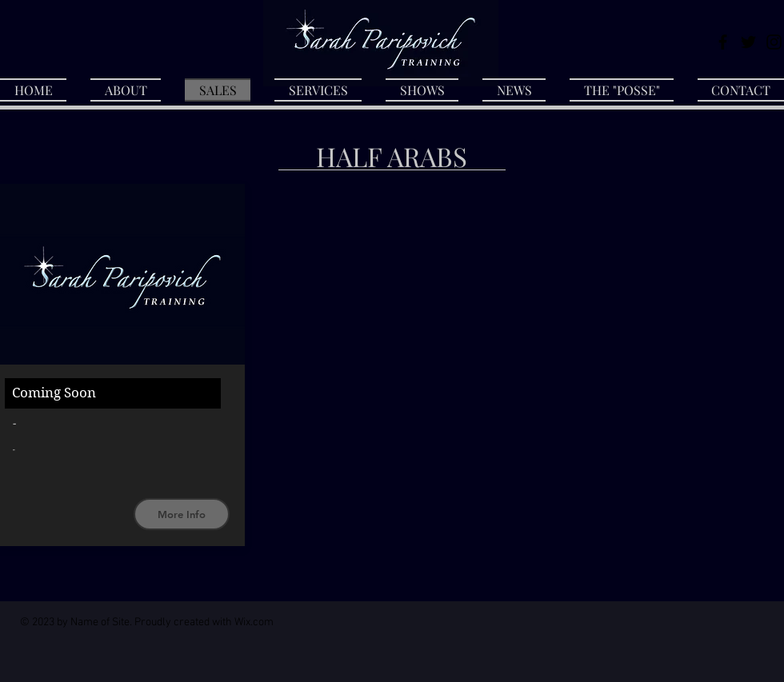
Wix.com (254, 622)
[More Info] (182, 514)
